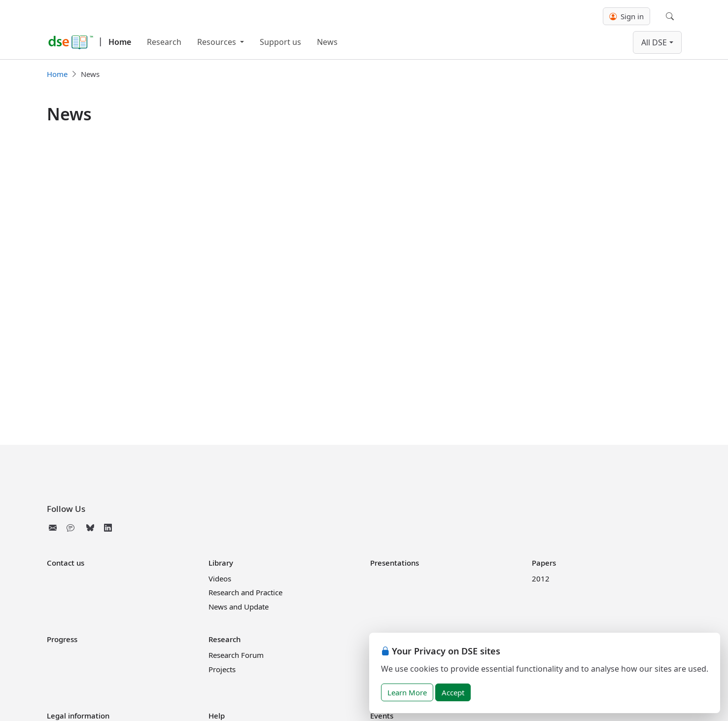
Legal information (78, 716)
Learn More (407, 692)
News (327, 42)
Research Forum (236, 655)
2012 (541, 578)
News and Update (239, 607)
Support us (280, 42)
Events (382, 716)
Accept (453, 692)
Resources (218, 42)
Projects (222, 669)
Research (164, 42)
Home (120, 42)
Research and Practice (245, 592)
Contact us (66, 563)
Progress (62, 639)
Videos (220, 578)
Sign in (626, 16)
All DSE (654, 42)
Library (221, 563)
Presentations (395, 563)
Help (217, 716)
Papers (544, 563)
